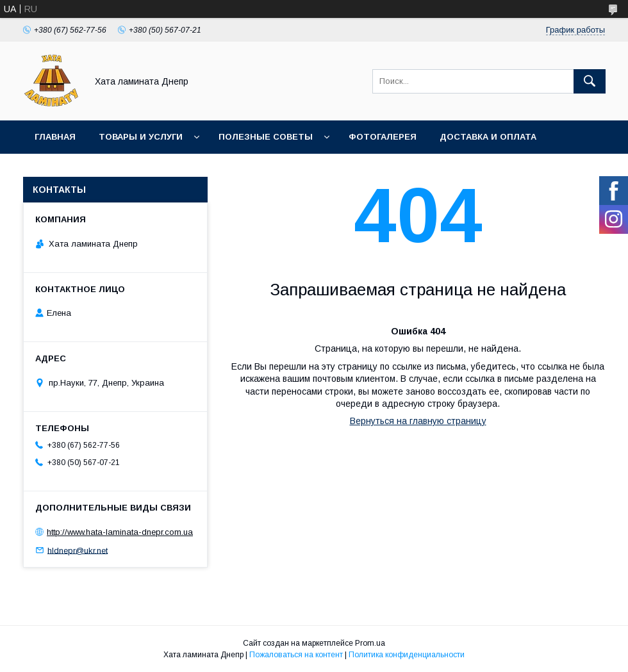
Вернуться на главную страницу (418, 421)
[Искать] (590, 81)
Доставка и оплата (488, 137)
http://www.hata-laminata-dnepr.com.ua (120, 532)
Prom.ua (370, 643)
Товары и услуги (141, 137)
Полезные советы (266, 137)
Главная (55, 137)
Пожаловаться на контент (296, 655)
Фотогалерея (383, 137)
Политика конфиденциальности (407, 655)
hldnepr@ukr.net (78, 550)
